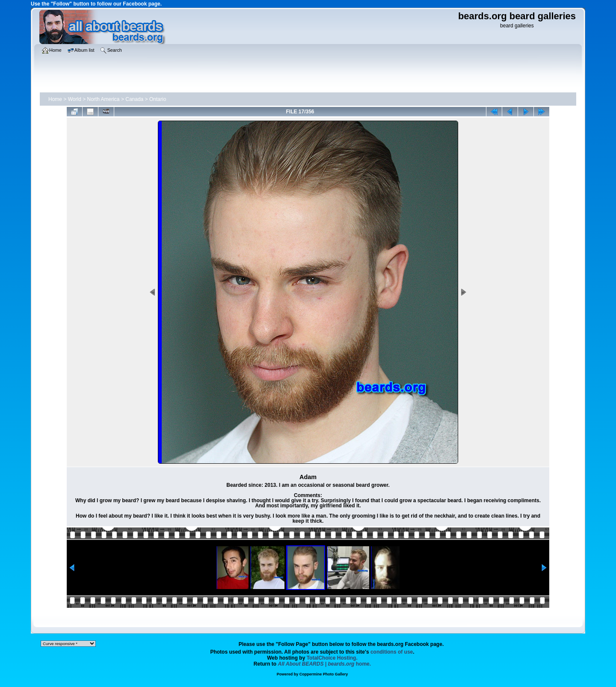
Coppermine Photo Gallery (324, 674)
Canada (134, 99)
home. (325, 664)
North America (104, 99)
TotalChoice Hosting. (332, 658)
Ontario (158, 99)
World (75, 99)
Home (55, 99)
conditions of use (392, 652)
